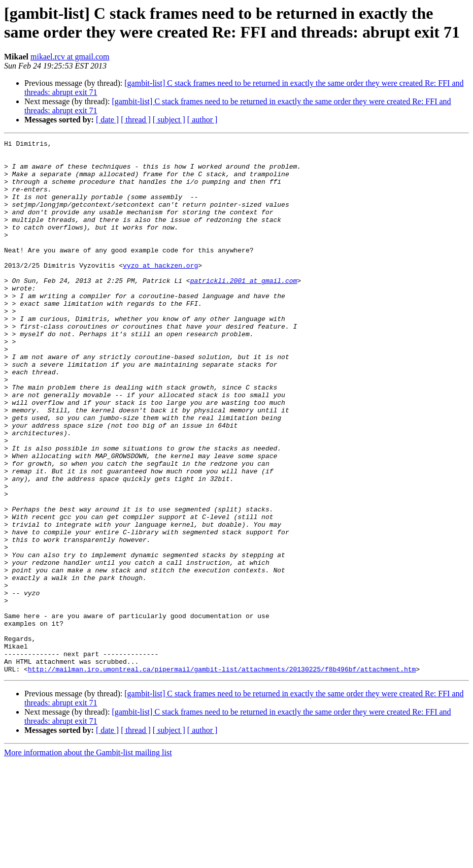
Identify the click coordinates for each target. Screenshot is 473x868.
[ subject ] (169, 120)
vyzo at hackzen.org (160, 291)
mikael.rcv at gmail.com (70, 57)
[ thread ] (136, 120)
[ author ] (202, 120)
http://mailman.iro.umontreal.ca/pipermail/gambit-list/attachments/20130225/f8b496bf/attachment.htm (222, 776)
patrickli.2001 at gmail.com (244, 309)
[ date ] (107, 120)
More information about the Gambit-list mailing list (88, 859)
